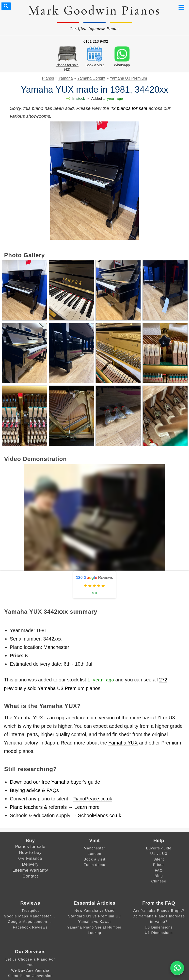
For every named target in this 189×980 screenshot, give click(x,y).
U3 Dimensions (159, 927)
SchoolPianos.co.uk (100, 815)
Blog (159, 876)
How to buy (30, 852)
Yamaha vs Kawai (95, 922)
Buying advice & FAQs (34, 790)
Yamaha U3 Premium (128, 78)
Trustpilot (30, 911)
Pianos (48, 78)
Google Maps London (28, 922)
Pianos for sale (30, 846)
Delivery (30, 864)
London (94, 854)
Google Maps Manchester (28, 916)
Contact (30, 876)
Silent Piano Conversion (30, 976)
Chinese (159, 881)
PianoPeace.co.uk (92, 799)
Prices (159, 865)
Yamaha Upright (91, 78)
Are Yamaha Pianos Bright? (159, 911)
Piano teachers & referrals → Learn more (55, 807)
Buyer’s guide (159, 848)
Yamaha (65, 78)
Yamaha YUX (123, 743)
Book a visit (94, 859)
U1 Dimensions (159, 933)
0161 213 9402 (96, 41)
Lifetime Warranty (30, 870)
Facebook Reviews (30, 927)
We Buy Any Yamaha (30, 970)
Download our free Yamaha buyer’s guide (55, 782)
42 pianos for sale (129, 108)
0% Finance (30, 858)
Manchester (56, 647)
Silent (159, 859)
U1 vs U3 (159, 854)
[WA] (177, 968)
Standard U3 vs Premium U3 (94, 916)
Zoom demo (94, 865)
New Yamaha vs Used (94, 911)
